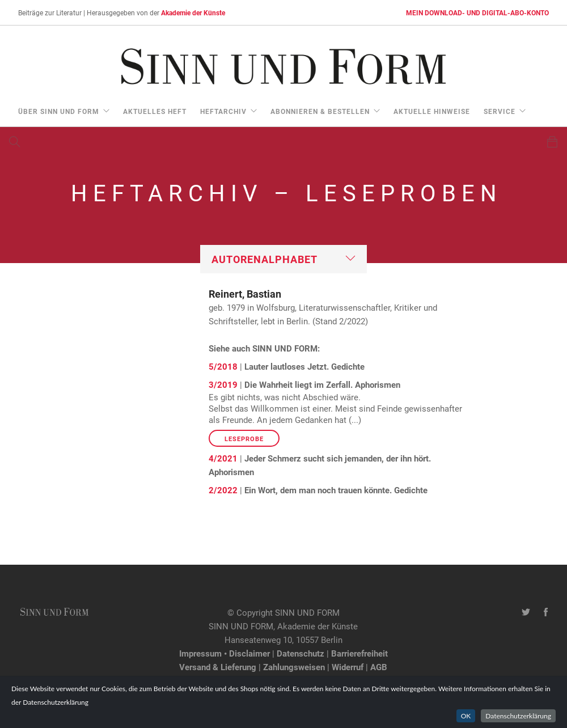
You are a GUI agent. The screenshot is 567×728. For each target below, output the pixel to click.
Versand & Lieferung (218, 667)
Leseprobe (244, 439)
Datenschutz (301, 653)
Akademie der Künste (193, 12)
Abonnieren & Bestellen (320, 111)
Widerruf (348, 667)
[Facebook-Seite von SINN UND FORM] (546, 612)
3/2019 (223, 384)
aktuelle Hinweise (432, 111)
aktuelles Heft (155, 111)
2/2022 (223, 490)
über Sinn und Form (59, 111)
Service (500, 111)
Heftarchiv (223, 111)
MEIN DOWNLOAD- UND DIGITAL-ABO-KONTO (477, 12)
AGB (379, 667)
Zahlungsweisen (294, 667)
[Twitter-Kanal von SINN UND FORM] (526, 612)
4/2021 (223, 458)
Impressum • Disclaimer (225, 653)
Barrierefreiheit (359, 653)
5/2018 (223, 366)
